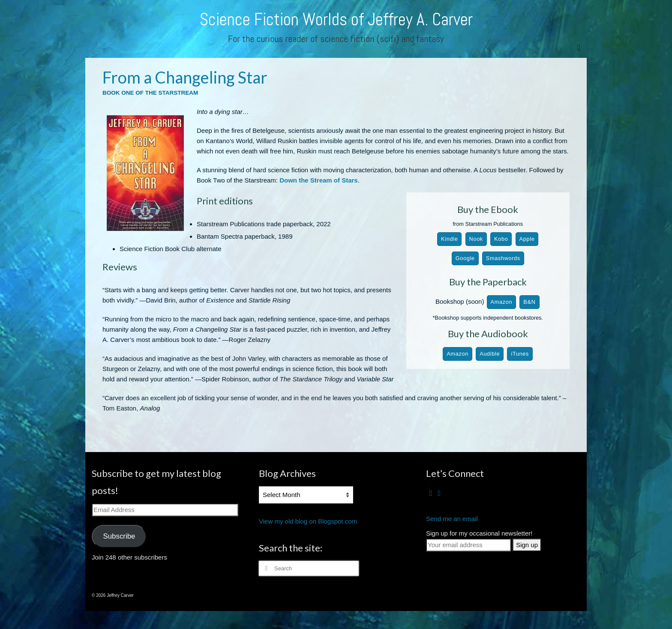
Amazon (502, 302)
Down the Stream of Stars (319, 180)
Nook (476, 239)
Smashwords (503, 258)
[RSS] (439, 493)
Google (465, 258)
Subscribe (119, 536)
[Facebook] (431, 493)
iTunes (520, 354)
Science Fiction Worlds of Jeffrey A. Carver (336, 19)
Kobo (501, 239)
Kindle (449, 239)
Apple (527, 239)
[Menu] (579, 47)
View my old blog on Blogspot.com (308, 521)
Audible (490, 354)
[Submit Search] (265, 568)
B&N (529, 302)
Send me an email (452, 519)
